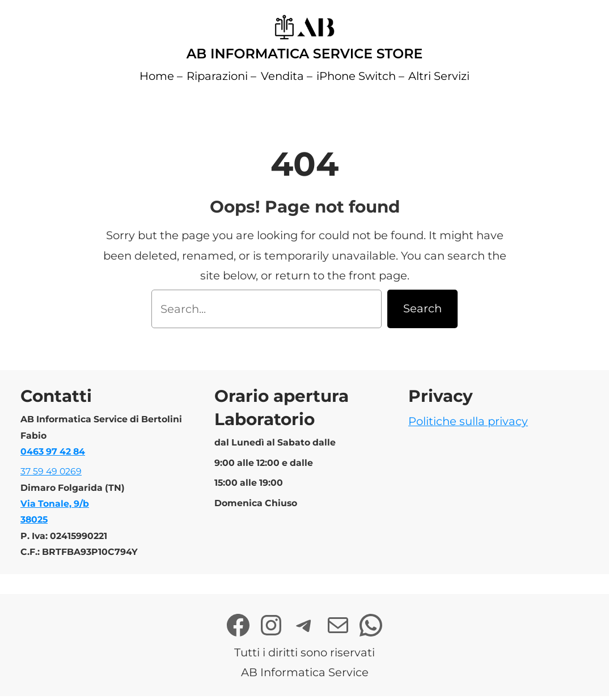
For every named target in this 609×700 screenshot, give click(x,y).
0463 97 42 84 (53, 451)
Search (422, 308)
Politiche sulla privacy (468, 421)
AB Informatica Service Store (305, 54)
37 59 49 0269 (51, 471)
